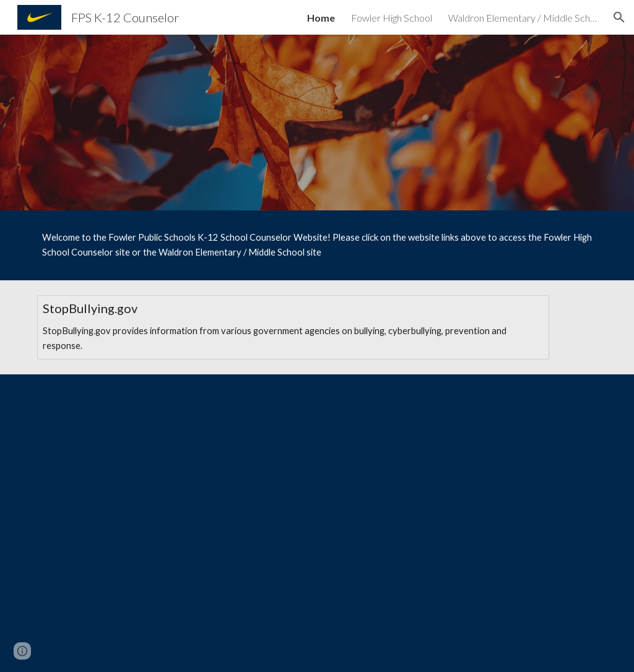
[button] (619, 17)
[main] (317, 245)
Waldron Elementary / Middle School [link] (523, 18)
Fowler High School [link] (392, 18)
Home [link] (321, 18)
